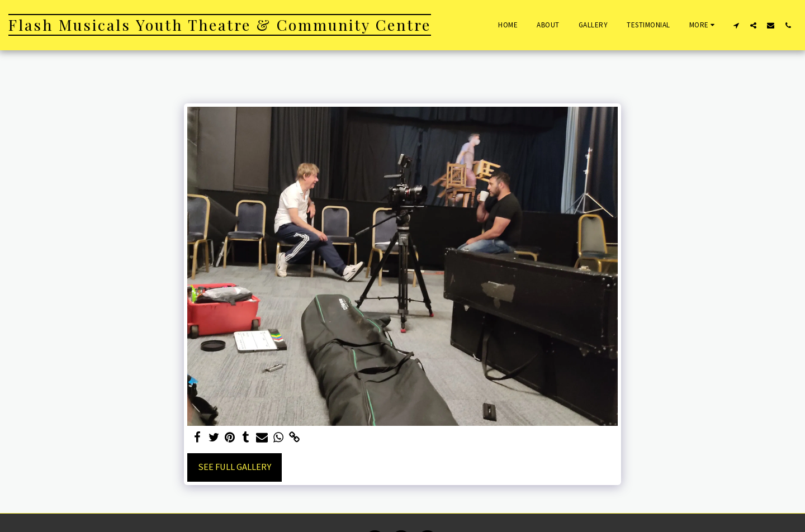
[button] (736, 25)
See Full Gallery (235, 467)
